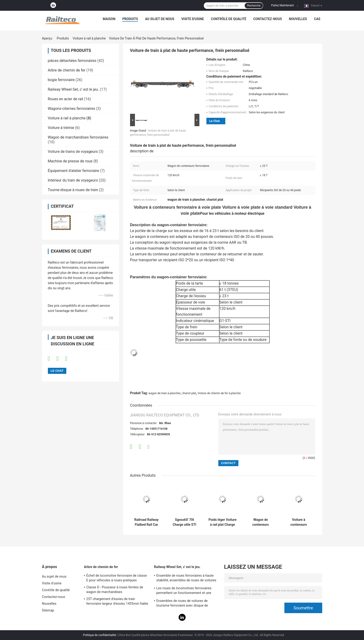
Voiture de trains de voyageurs (73, 152)
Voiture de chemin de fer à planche (219, 393)
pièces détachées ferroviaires (72, 61)
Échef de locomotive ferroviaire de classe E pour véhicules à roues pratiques (117, 578)
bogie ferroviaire (61, 80)
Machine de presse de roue (70, 161)
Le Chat (215, 121)
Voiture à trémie (61, 128)
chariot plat (189, 393)
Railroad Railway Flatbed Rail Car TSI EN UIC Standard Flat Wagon (146, 522)
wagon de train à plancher (164, 393)
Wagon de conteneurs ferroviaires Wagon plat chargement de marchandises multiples (261, 522)
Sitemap (48, 610)
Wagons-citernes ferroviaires (72, 109)
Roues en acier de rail (66, 99)
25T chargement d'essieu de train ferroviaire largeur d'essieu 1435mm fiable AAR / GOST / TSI (117, 602)
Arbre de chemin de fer (67, 70)
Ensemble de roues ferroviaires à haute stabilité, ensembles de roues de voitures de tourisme (186, 579)
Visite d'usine (193, 19)
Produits (130, 19)
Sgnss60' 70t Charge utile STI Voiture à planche (184, 522)
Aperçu (47, 38)
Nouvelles (298, 19)
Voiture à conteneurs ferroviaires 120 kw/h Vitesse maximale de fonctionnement (299, 522)
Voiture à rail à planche (89, 38)
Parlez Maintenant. (283, 5)
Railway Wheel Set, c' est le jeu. (73, 89)
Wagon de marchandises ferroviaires (78, 137)
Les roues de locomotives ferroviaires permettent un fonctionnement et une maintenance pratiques (184, 591)
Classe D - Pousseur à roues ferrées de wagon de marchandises (115, 590)
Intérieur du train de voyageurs (73, 180)
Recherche (254, 6)
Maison (109, 19)
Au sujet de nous (160, 19)
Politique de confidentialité (99, 635)
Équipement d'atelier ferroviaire (74, 171)
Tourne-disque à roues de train (73, 190)
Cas (317, 19)
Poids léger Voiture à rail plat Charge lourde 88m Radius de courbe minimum (223, 522)
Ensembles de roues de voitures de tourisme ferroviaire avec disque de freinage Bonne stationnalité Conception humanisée (186, 604)
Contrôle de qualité (228, 19)
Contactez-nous (268, 19)
